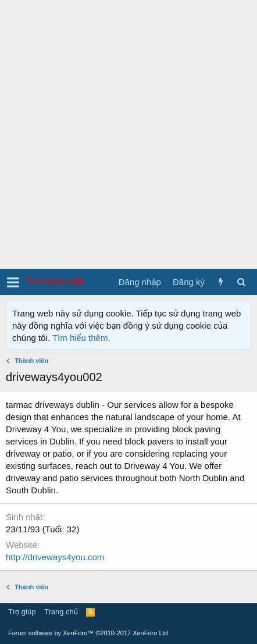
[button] (13, 282)
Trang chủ (61, 612)
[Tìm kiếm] (241, 282)
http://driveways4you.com (55, 557)
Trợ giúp (22, 612)
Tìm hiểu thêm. (81, 338)
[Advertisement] (128, 134)
